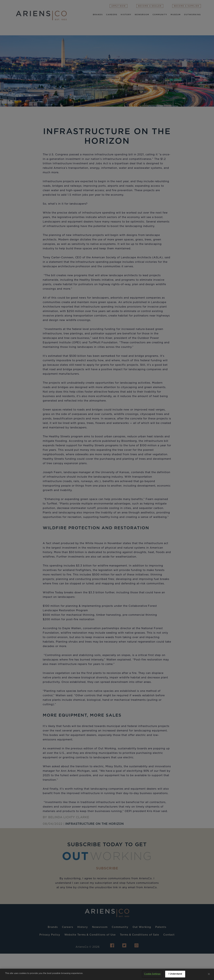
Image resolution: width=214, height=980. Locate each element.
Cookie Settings (152, 974)
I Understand (175, 974)
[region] (107, 974)
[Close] (209, 974)
